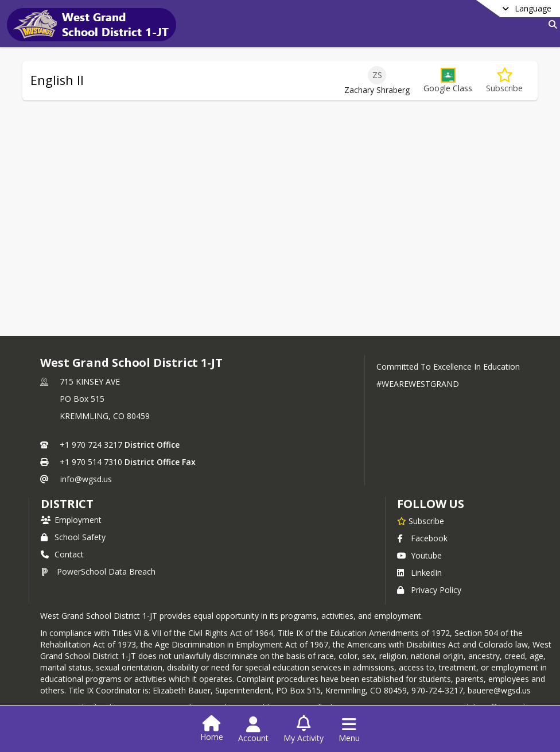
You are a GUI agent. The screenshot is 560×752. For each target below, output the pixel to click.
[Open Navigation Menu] (349, 730)
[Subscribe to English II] (504, 81)
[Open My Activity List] (304, 730)
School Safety (73, 537)
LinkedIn (419, 573)
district (67, 504)
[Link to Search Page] (551, 24)
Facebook (422, 538)
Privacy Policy (429, 590)
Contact (62, 554)
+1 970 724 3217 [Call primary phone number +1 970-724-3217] (91, 445)
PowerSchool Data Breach (98, 571)
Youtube (419, 555)
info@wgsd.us (86, 479)
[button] (448, 81)
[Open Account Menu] (253, 730)
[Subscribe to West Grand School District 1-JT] (421, 521)
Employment (71, 520)
